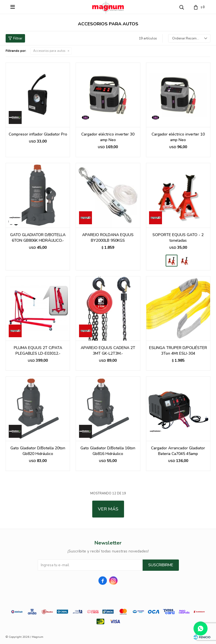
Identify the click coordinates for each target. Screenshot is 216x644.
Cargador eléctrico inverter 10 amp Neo (178, 137)
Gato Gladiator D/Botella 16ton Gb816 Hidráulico (108, 451)
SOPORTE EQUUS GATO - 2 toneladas (178, 238)
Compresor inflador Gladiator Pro (38, 134)
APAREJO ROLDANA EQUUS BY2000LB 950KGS (108, 238)
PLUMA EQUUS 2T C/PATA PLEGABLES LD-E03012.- (38, 351)
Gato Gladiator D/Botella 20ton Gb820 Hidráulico (38, 451)
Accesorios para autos (49, 51)
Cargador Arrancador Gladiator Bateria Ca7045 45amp (178, 451)
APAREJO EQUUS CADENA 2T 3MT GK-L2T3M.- (108, 351)
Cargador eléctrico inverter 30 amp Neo (108, 137)
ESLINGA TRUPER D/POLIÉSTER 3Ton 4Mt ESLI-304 (178, 351)
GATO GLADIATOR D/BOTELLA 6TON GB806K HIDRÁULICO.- (38, 238)
